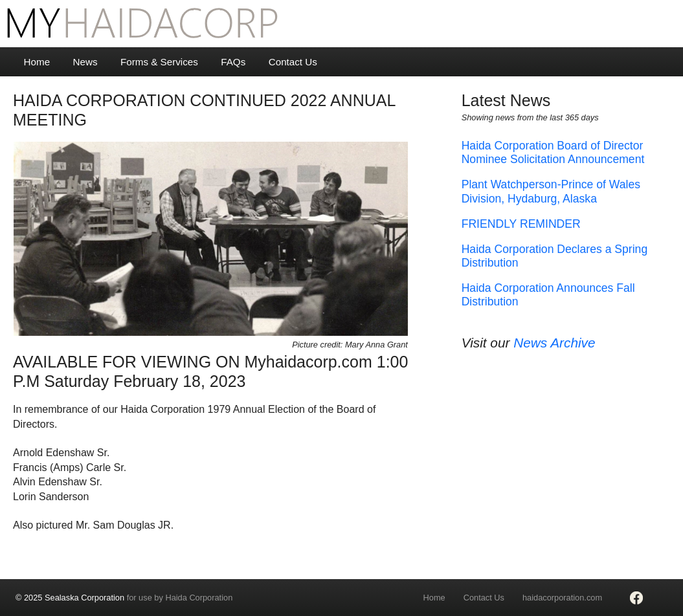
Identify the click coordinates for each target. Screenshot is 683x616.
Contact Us (293, 62)
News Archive (554, 343)
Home (37, 62)
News (85, 62)
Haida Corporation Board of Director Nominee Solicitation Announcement (553, 152)
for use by (124, 598)
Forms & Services (159, 62)
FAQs (233, 62)
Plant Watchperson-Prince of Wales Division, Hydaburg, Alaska (551, 191)
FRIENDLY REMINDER (521, 224)
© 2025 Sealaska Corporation (70, 598)
